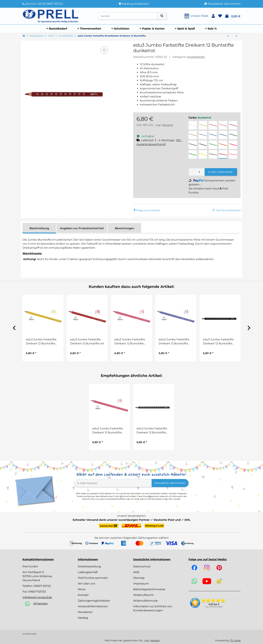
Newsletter (85, 612)
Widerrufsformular (146, 601)
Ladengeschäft (88, 572)
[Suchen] (128, 16)
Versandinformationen (93, 606)
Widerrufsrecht (143, 595)
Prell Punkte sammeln (93, 578)
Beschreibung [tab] (39, 228)
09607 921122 (42, 586)
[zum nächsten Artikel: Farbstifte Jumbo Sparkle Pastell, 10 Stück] (236, 36)
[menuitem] (57, 29)
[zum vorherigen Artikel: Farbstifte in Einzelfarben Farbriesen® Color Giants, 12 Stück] (228, 36)
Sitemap (139, 578)
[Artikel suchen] (162, 16)
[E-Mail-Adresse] (113, 483)
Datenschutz (142, 566)
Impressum (141, 584)
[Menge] (197, 172)
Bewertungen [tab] (125, 228)
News (82, 589)
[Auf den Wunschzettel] (104, 50)
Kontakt (83, 595)
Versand (167, 125)
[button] (213, 16)
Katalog (83, 618)
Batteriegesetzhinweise (149, 589)
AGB (136, 572)
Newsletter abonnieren (170, 483)
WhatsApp (40, 604)
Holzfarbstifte (196, 57)
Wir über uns (87, 584)
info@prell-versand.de (37, 597)
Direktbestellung (89, 566)
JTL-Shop (235, 640)
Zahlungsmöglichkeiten (94, 601)
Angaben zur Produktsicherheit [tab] (82, 228)
